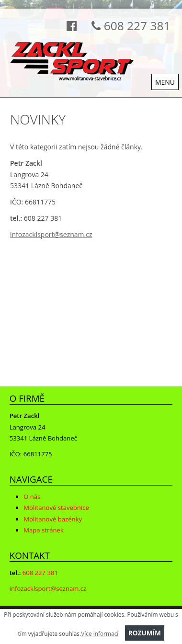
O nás (32, 497)
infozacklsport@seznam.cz (51, 234)
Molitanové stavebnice (56, 508)
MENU (165, 82)
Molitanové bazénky (53, 519)
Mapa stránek (44, 530)
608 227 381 (128, 26)
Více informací (100, 633)
